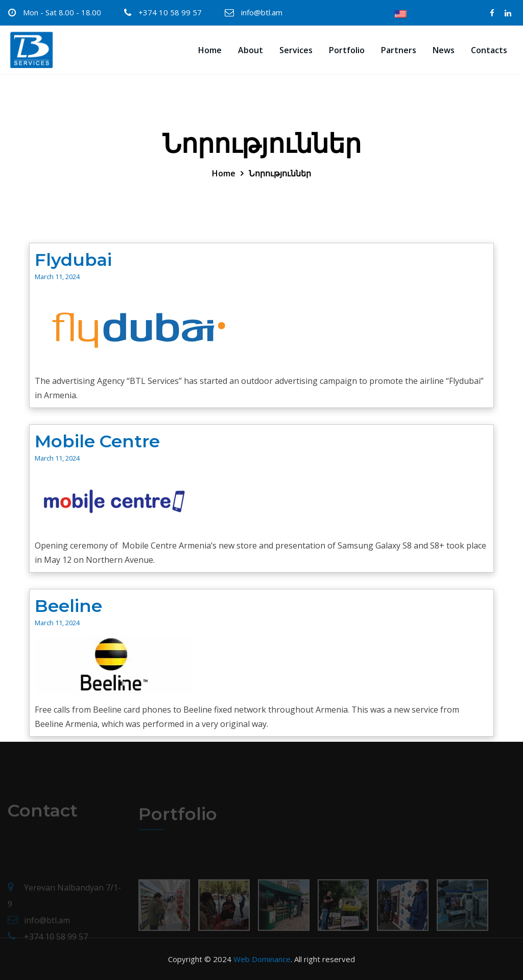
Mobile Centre (97, 441)
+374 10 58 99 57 (170, 12)
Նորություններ (280, 173)
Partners (399, 50)
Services (296, 50)
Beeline (68, 606)
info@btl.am (262, 12)
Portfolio (347, 50)
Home (210, 50)
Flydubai (73, 260)
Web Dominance (262, 959)
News (444, 50)
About (251, 50)
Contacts (489, 50)
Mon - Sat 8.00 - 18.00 (62, 12)
